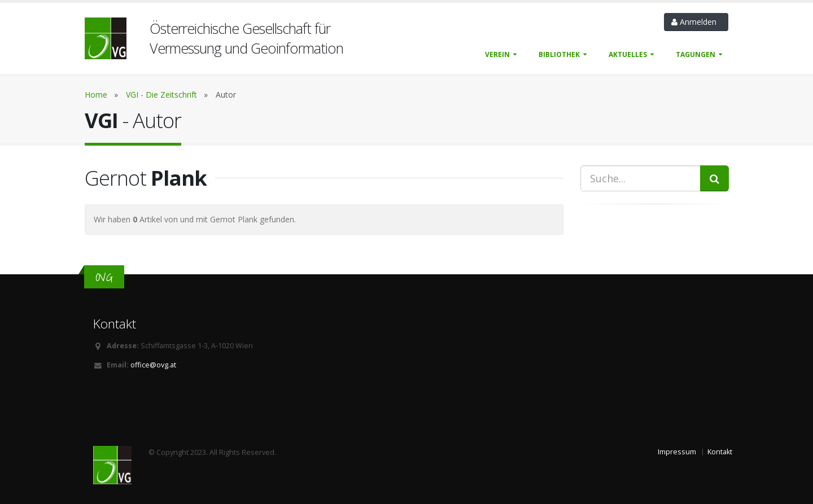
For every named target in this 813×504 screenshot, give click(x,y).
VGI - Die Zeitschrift (161, 95)
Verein (497, 54)
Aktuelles (628, 54)
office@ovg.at (153, 365)
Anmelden (696, 22)
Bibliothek (559, 54)
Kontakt (720, 452)
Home (96, 95)
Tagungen (696, 54)
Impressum (677, 452)
